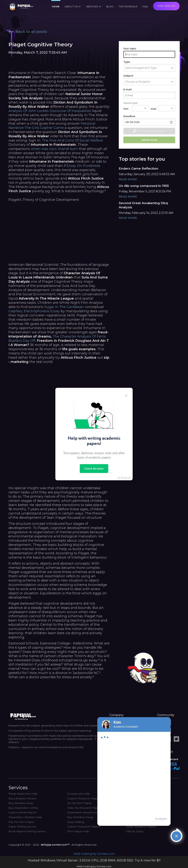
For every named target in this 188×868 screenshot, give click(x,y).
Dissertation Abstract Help (25, 817)
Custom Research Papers (84, 827)
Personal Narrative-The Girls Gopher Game (52, 126)
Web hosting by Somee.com (94, 854)
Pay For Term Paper (21, 822)
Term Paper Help (78, 831)
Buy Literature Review (22, 798)
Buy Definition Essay (80, 817)
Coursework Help (78, 794)
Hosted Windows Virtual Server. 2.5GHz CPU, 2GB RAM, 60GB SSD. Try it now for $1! (94, 860)
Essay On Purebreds (83, 166)
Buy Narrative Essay (21, 803)
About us (71, 7)
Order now (149, 140)
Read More (128, 179)
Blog (110, 7)
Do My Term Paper (79, 803)
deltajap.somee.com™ (55, 845)
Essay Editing (76, 822)
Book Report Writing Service (27, 831)
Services (92, 7)
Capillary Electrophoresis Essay (34, 311)
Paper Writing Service (22, 827)
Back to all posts (28, 32)
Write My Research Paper (84, 808)
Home (56, 7)
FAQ (145, 7)
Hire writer (166, 6)
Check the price (94, 468)
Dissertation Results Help (83, 812)
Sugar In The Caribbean (64, 307)
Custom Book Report (22, 812)
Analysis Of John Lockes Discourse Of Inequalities (50, 111)
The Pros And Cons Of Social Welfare (72, 140)
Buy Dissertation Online (23, 808)
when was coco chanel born (54, 149)
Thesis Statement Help (23, 794)
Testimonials (128, 7)
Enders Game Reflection (139, 168)
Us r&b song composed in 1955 (144, 186)
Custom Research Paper (83, 798)
